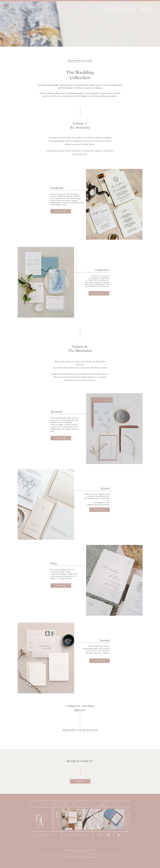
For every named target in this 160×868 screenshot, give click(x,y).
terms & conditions (88, 857)
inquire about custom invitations (80, 730)
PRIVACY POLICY (71, 857)
